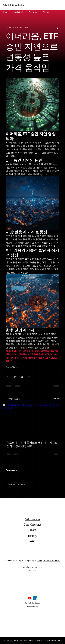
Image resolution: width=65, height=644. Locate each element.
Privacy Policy (32, 607)
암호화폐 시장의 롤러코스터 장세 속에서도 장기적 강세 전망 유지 (32, 444)
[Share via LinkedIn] (22, 377)
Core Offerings (32, 525)
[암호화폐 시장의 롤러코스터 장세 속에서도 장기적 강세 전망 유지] (32, 421)
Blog (5, 12)
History (32, 536)
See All (56, 399)
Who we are (33, 519)
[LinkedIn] (35, 598)
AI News (33, 12)
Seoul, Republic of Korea (48, 560)
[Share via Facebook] (7, 377)
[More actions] (58, 28)
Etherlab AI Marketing (14, 5)
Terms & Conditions (32, 603)
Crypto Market (12, 367)
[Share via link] (29, 377)
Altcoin (46, 12)
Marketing (18, 12)
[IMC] (5, 593)
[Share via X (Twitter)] (14, 377)
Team (33, 530)
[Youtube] (30, 598)
